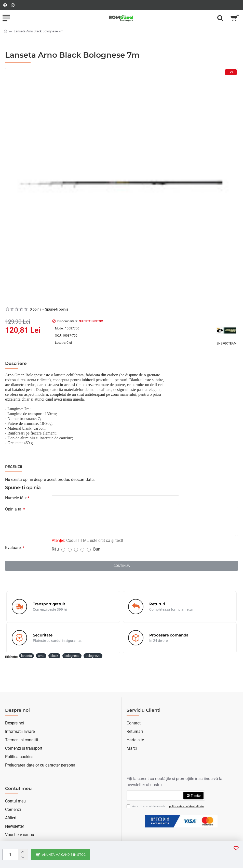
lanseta (26, 656)
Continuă (122, 566)
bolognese (72, 656)
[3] (76, 550)
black (54, 656)
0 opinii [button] (35, 309)
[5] (89, 550)
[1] (63, 550)
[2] (70, 550)
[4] (82, 550)
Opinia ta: (14, 509)
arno (41, 656)
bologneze (93, 656)
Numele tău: (16, 498)
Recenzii (13, 467)
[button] (236, 848)
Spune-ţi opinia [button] (57, 309)
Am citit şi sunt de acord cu (166, 807)
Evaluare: (13, 548)
